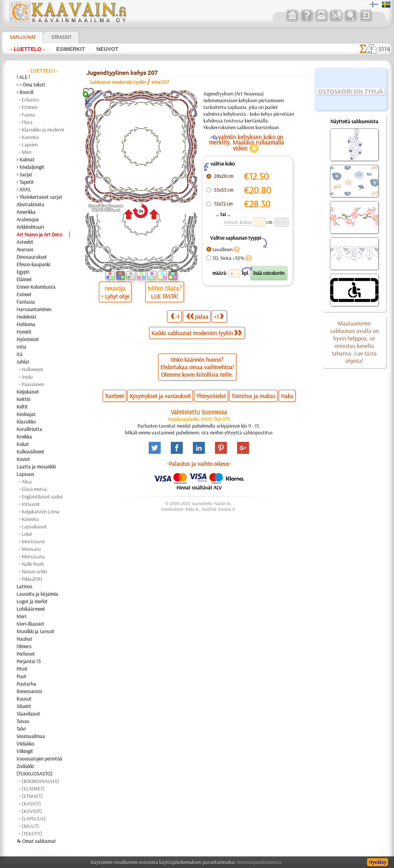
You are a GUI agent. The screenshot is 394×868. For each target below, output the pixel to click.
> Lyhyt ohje (115, 296)
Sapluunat (23, 37)
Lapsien (30, 145)
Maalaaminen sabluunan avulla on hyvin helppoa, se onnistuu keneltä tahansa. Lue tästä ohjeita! (354, 342)
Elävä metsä (34, 489)
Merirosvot (33, 541)
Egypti (23, 272)
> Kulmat (25, 160)
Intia (21, 347)
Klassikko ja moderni (43, 130)
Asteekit (25, 242)
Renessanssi (29, 691)
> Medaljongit (30, 167)
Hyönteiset (28, 339)
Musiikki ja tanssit (35, 631)
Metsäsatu (33, 556)
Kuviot (23, 459)
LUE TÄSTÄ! (164, 296)
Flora (27, 122)
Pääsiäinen (33, 384)
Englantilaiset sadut (42, 497)
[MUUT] (30, 826)
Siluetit (24, 706)
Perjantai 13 (29, 661)
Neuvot (107, 49)
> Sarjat (24, 174)
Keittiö (23, 399)
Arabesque (28, 219)
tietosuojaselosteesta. (260, 862)
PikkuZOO (32, 579)
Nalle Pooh (33, 564)
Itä (19, 354)
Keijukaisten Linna (41, 512)
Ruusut (24, 699)
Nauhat (24, 639)
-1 (175, 316)
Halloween (32, 369)
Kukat (23, 444)
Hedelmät (26, 317)
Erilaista (30, 100)
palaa (197, 316)
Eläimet (24, 279)
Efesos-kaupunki (33, 264)
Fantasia (26, 302)
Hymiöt (24, 332)
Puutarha (26, 684)
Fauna (28, 115)
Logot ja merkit (32, 601)
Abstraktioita (30, 204)
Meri (27, 152)
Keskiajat (26, 414)
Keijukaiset (28, 392)
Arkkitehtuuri (30, 227)
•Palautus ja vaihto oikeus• (199, 464)
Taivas (23, 721)
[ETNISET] (32, 796)
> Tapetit (25, 182)
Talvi (21, 729)
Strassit (61, 37)
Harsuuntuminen (34, 309)
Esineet (24, 294)
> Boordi (25, 92)
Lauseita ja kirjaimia (37, 594)
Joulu (27, 377)
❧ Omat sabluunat (36, 841)
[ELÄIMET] (33, 789)
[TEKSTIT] (32, 834)
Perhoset (26, 654)
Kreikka (24, 437)
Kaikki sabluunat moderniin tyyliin (196, 333)
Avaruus (25, 249)
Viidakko (25, 744)
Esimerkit (70, 49)
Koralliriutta (29, 429)
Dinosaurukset (32, 257)
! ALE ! (23, 77)
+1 (219, 316)
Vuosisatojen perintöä (39, 759)
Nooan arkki (34, 571)
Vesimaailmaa (31, 736)
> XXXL (24, 189)
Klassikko (26, 422)
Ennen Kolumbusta (36, 287)
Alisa (27, 482)
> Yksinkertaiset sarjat (39, 197)
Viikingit (25, 751)
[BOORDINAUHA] (40, 781)
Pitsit (22, 669)
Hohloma (26, 324)
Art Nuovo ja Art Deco (39, 234)
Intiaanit (31, 504)
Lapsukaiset (34, 526)
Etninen (30, 107)
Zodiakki (25, 766)
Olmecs (24, 646)
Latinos (24, 586)
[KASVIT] (31, 804)
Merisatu (31, 549)
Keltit (22, 407)
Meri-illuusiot (30, 624)
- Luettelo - (28, 49)
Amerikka (26, 212)
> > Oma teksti (31, 85)
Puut (21, 676)
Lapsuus (25, 474)
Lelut (27, 534)
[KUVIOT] (32, 811)
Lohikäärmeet (31, 609)
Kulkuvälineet (30, 452)
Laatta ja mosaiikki (36, 467)
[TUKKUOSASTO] (34, 774)
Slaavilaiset (28, 714)
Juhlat (23, 362)
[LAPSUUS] (34, 819)
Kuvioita (30, 137)
